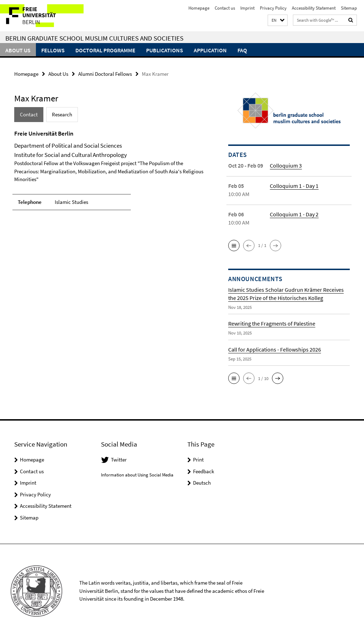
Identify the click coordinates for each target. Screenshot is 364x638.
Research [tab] (62, 114)
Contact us (225, 8)
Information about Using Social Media (137, 475)
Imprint (247, 8)
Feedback (204, 471)
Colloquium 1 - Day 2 (294, 214)
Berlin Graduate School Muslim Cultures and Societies (94, 38)
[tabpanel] (110, 173)
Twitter (119, 460)
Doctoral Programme (105, 50)
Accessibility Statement (314, 8)
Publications (165, 50)
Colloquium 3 (286, 165)
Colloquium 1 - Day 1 (294, 186)
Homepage (199, 8)
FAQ (242, 50)
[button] (278, 20)
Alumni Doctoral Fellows (105, 74)
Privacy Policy (273, 8)
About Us (18, 50)
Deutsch (202, 483)
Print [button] (198, 460)
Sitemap (349, 8)
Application (210, 50)
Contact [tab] (29, 114)
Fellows (53, 50)
